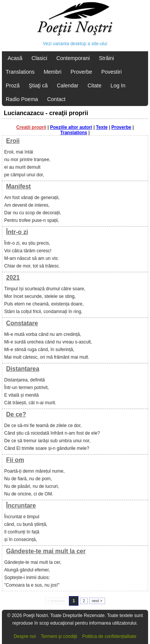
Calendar (68, 85)
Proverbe (81, 72)
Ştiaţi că (38, 85)
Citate (95, 85)
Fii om (15, 460)
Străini (107, 58)
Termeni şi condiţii (59, 636)
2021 (13, 278)
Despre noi (25, 636)
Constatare (22, 323)
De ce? (16, 414)
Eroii (13, 141)
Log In (118, 85)
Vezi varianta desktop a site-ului (75, 44)
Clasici (39, 58)
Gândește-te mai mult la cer (46, 551)
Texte (102, 127)
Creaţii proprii (31, 127)
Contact (56, 99)
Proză (13, 85)
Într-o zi (17, 232)
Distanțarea (23, 369)
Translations (20, 72)
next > (97, 601)
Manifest (18, 186)
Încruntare (21, 506)
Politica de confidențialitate (109, 636)
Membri (53, 72)
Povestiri (112, 72)
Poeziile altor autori (71, 127)
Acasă (15, 58)
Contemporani (73, 58)
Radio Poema (22, 99)
